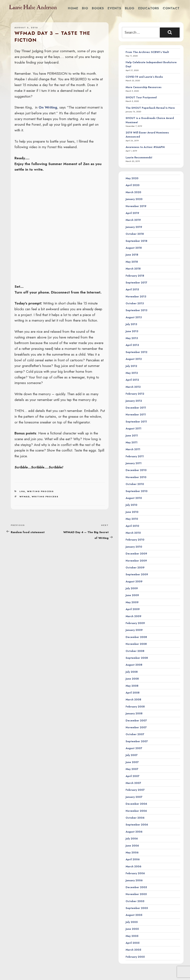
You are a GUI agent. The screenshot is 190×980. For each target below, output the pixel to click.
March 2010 (133, 533)
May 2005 (132, 936)
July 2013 (131, 324)
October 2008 (135, 651)
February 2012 (135, 394)
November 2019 (136, 206)
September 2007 (137, 741)
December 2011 (136, 408)
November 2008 (136, 644)
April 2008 (133, 693)
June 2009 (132, 595)
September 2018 (136, 241)
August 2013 (134, 317)
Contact (171, 8)
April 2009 (133, 609)
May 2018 (132, 262)
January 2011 (134, 463)
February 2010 (135, 540)
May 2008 (132, 686)
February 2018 (135, 276)
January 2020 (134, 199)
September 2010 (137, 491)
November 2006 (136, 811)
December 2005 (136, 887)
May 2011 (132, 442)
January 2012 (134, 401)
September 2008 (137, 658)
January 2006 (134, 880)
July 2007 (132, 755)
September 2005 (137, 908)
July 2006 (132, 839)
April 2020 (133, 185)
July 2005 (132, 922)
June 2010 (132, 512)
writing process (45, 497)
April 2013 (132, 345)
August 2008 (134, 665)
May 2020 (132, 178)
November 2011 (136, 415)
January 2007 (134, 797)
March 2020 (133, 192)
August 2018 (134, 248)
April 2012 (132, 380)
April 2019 (132, 213)
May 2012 (132, 373)
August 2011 (134, 428)
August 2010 (134, 498)
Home (73, 8)
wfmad (25, 497)
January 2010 (134, 547)
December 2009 (136, 554)
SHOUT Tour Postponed (141, 97)
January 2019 (134, 227)
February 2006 (135, 873)
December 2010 (136, 470)
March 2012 (133, 387)
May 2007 (132, 769)
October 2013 (135, 303)
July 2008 (132, 672)
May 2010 (132, 519)
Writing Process (40, 491)
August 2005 (134, 915)
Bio (85, 8)
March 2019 (133, 220)
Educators (149, 8)
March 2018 (133, 269)
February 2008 (135, 707)
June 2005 (132, 929)
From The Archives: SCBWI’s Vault (147, 52)
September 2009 (137, 574)
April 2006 (133, 859)
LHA (22, 491)
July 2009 (132, 588)
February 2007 (135, 790)
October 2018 (135, 234)
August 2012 (134, 359)
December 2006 (136, 804)
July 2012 (131, 366)
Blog (130, 8)
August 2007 (134, 748)
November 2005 (136, 894)
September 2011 (136, 422)
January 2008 (134, 713)
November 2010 (136, 477)
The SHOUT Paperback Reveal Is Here (150, 108)
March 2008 (133, 699)
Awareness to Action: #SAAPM (145, 147)
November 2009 (136, 561)
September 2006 (137, 825)
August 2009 (134, 581)
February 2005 (135, 957)
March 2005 (133, 950)
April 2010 (132, 526)
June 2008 (132, 679)
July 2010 (131, 505)
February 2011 (135, 456)
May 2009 (132, 602)
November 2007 (136, 727)
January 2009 (134, 630)
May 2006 (132, 852)
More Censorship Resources (144, 87)
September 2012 (136, 352)
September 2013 (136, 310)
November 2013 (136, 296)
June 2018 (132, 255)
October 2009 (135, 568)
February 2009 (135, 623)
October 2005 (135, 901)
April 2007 (132, 776)
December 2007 (136, 721)
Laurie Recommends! (139, 157)
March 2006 (134, 866)
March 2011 (133, 449)
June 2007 (132, 762)
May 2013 (132, 338)
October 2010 (135, 484)
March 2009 (134, 616)
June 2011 (132, 436)
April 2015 (132, 289)
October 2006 (135, 818)
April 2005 (133, 943)
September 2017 (136, 283)
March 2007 (133, 783)
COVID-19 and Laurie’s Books (144, 77)
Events (114, 8)
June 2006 (132, 846)
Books (98, 8)
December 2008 (136, 637)
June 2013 (132, 331)
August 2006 (134, 832)
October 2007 (135, 734)
